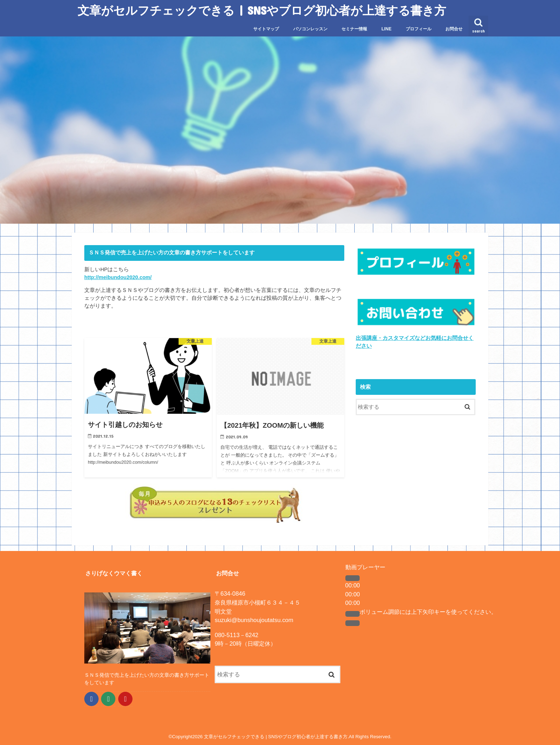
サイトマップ (266, 29)
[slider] (428, 612)
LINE (386, 29)
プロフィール (419, 29)
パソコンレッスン (310, 29)
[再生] (352, 578)
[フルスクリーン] (352, 623)
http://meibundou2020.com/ (118, 277)
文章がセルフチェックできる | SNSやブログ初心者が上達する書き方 (262, 10)
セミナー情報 (354, 29)
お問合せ (454, 29)
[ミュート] (352, 614)
